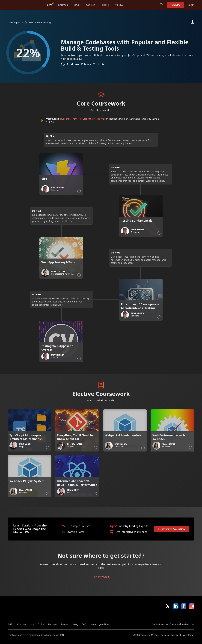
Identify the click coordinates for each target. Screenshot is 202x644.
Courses (63, 5)
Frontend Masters (24, 4)
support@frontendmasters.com (178, 624)
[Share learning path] (192, 22)
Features (90, 5)
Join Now (175, 5)
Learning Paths (15, 22)
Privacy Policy (187, 635)
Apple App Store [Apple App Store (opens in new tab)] (161, 616)
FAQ (84, 624)
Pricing (105, 5)
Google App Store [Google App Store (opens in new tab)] (184, 616)
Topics (41, 624)
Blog (76, 5)
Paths (49, 5)
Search (161, 5)
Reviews (65, 624)
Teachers (53, 624)
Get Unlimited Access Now (171, 529)
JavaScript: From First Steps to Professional (83, 119)
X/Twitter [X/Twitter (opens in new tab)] (168, 606)
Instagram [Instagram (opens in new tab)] (192, 606)
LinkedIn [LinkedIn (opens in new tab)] (176, 606)
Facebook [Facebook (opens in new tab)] (184, 606)
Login (191, 5)
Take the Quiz (100, 577)
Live (32, 624)
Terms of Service (170, 635)
